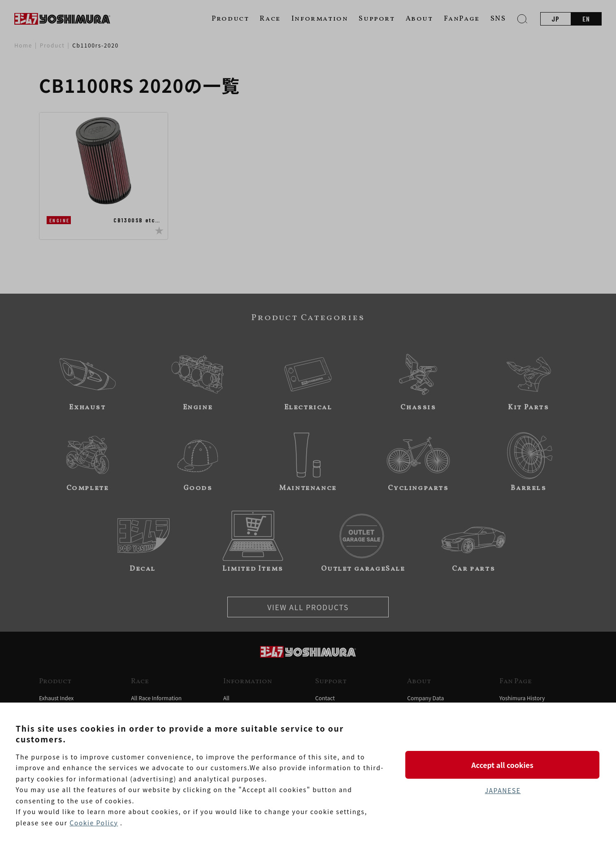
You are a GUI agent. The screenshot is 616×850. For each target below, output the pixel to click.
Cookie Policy (94, 823)
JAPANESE (503, 790)
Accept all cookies (503, 764)
